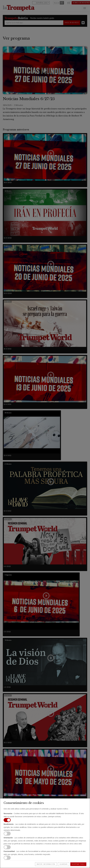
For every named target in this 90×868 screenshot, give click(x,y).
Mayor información (46, 864)
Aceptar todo (78, 864)
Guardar (64, 864)
